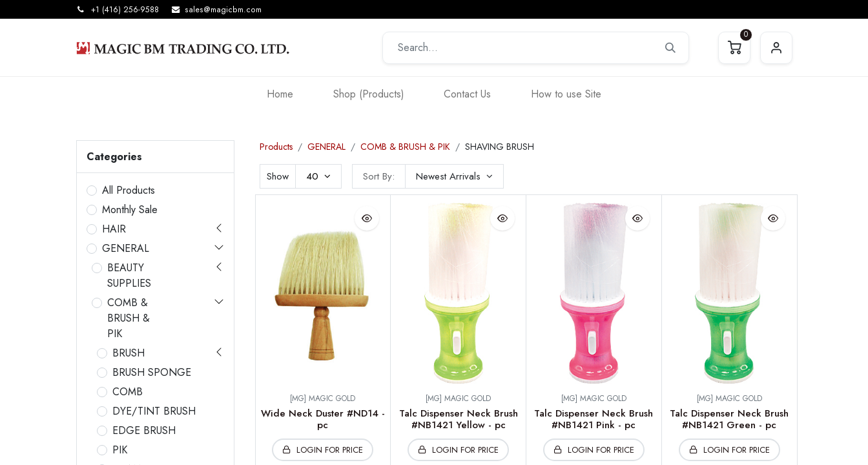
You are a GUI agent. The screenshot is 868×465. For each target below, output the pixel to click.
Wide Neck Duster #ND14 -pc (323, 419)
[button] (454, 176)
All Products (129, 190)
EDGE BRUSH (144, 430)
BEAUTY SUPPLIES (129, 275)
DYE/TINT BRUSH (154, 411)
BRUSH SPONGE (152, 372)
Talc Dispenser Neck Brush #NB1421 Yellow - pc (459, 419)
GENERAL (126, 248)
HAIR (114, 229)
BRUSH (129, 353)
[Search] (670, 48)
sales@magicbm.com (223, 10)
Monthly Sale (130, 210)
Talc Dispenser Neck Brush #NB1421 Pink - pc (594, 419)
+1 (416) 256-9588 (125, 10)
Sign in (776, 48)
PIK (120, 450)
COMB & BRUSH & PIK (129, 318)
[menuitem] (280, 94)
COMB (128, 392)
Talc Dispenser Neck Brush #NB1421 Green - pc (729, 419)
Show (278, 176)
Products (276, 147)
